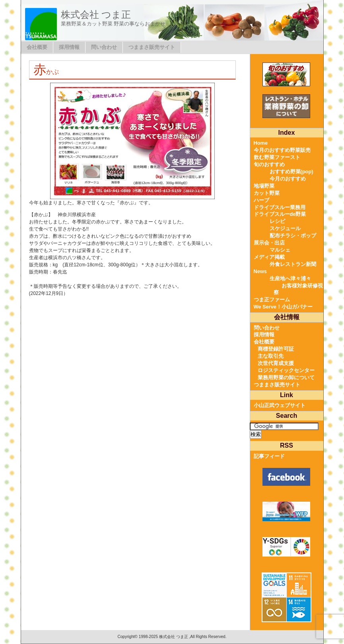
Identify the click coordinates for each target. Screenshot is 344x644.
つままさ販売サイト (152, 47)
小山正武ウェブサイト (280, 405)
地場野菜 (264, 186)
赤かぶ (46, 72)
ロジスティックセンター (286, 370)
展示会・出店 (269, 243)
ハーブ (261, 200)
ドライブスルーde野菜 (280, 214)
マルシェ (280, 250)
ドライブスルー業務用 (280, 207)
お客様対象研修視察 (298, 289)
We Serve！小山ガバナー (283, 307)
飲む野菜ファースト (277, 157)
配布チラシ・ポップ (293, 236)
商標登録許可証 (276, 349)
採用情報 (69, 47)
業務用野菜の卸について (286, 377)
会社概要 (37, 47)
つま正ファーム (272, 300)
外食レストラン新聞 (293, 264)
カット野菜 (267, 193)
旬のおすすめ (269, 164)
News (260, 271)
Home (261, 143)
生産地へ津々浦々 (290, 278)
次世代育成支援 (276, 363)
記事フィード (269, 456)
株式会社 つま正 (96, 15)
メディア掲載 (269, 257)
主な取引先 (271, 356)
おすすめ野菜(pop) (292, 172)
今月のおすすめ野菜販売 (282, 150)
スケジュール (285, 228)
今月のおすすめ (288, 179)
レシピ (277, 221)
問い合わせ (104, 47)
